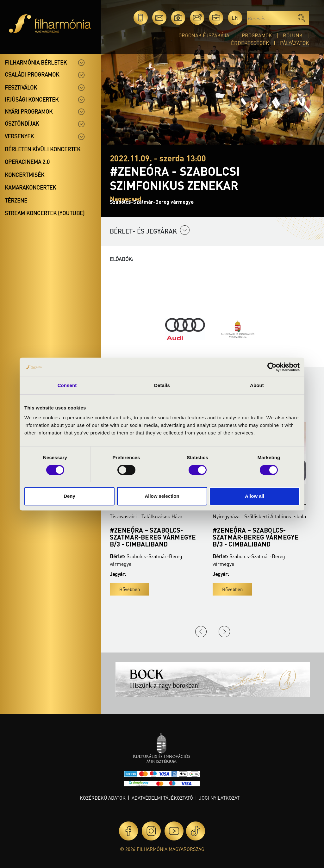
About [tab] (257, 385)
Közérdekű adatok (103, 798)
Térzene (16, 200)
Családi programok (32, 74)
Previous (201, 632)
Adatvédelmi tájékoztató (162, 798)
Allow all (255, 496)
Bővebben (130, 589)
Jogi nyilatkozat (219, 798)
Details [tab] (162, 385)
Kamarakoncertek (30, 187)
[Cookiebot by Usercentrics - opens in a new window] (272, 367)
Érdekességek (250, 43)
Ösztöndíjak (22, 123)
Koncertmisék (25, 175)
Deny (69, 496)
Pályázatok (294, 43)
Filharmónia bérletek (36, 62)
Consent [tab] (67, 385)
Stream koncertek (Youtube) (45, 213)
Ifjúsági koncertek (32, 99)
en (235, 18)
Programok (257, 35)
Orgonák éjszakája (204, 35)
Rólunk (293, 35)
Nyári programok (29, 111)
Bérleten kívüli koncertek (43, 149)
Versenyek (19, 136)
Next (224, 632)
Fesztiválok (21, 87)
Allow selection (162, 496)
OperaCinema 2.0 (27, 162)
